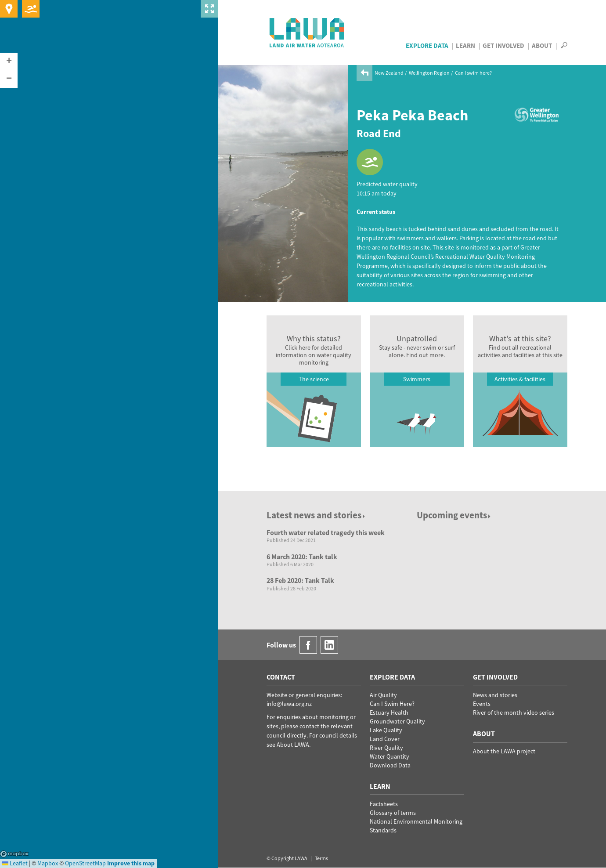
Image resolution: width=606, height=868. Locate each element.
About (542, 45)
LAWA (307, 33)
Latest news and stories (316, 515)
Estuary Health (389, 712)
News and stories (495, 695)
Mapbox (14, 854)
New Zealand (389, 73)
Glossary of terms (393, 813)
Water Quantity (390, 756)
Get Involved (503, 45)
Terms (321, 858)
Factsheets (384, 804)
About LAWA (293, 745)
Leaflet (15, 863)
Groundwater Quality (397, 721)
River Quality (386, 748)
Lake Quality (386, 730)
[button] (9, 61)
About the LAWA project (504, 751)
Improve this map (131, 863)
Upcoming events (454, 515)
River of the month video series (514, 712)
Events (482, 704)
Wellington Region (429, 73)
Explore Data (427, 45)
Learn (465, 45)
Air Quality (383, 695)
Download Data (390, 765)
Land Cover (385, 739)
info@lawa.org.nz (289, 704)
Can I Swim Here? (392, 704)
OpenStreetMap (85, 863)
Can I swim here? (473, 73)
